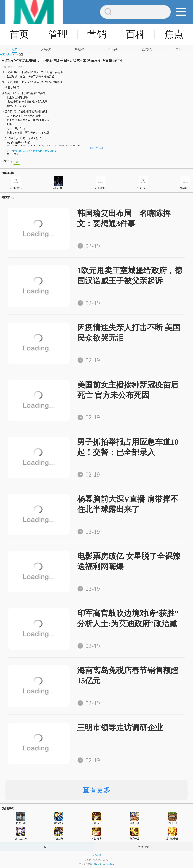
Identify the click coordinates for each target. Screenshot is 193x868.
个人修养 (113, 49)
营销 (97, 34)
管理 (58, 34)
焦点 (174, 34)
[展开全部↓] (97, 148)
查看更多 (97, 790)
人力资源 (46, 49)
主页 (2, 54)
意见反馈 (97, 855)
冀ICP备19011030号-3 (104, 864)
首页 (19, 34)
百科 (135, 34)
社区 (15, 49)
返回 (47, 847)
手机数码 (80, 49)
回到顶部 (143, 847)
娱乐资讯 (147, 49)
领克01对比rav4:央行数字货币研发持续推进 (34, 151)
